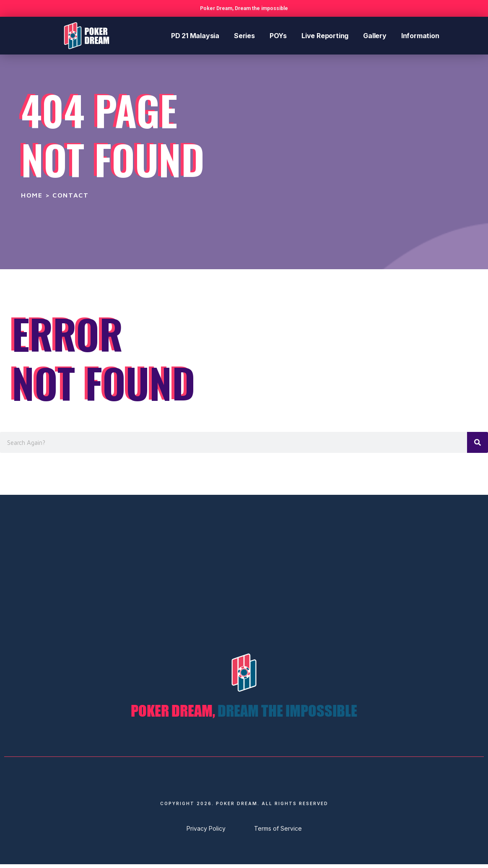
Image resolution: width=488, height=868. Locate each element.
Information (420, 36)
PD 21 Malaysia (195, 36)
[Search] (478, 442)
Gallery (375, 36)
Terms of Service (278, 832)
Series (244, 36)
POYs (278, 36)
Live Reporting (325, 36)
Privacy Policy (206, 832)
